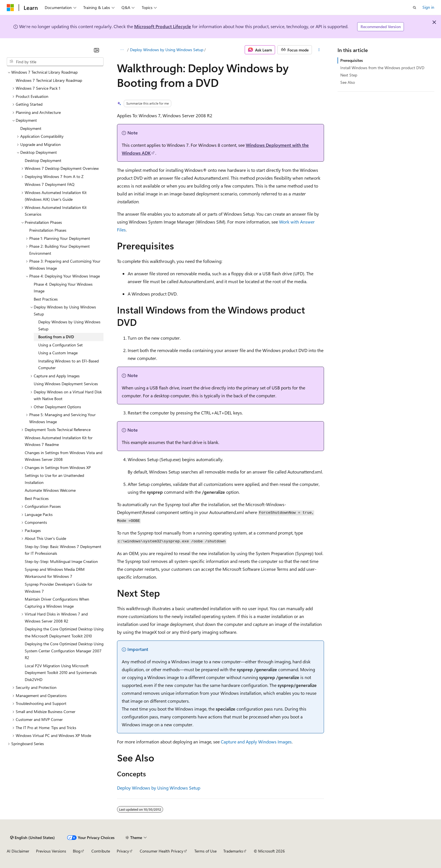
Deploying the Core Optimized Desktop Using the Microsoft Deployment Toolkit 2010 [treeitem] (64, 632)
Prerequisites (352, 60)
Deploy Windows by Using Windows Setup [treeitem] (69, 325)
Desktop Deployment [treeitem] (43, 160)
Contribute (101, 851)
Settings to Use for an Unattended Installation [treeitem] (54, 479)
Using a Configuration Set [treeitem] (60, 345)
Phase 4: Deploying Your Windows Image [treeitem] (63, 288)
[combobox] (55, 62)
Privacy (123, 851)
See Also (348, 82)
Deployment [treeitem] (31, 128)
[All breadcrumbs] (122, 50)
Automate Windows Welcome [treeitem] (50, 490)
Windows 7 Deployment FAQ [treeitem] (50, 184)
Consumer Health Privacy (162, 851)
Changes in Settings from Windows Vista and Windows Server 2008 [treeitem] (64, 456)
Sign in (428, 7)
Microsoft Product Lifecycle (163, 26)
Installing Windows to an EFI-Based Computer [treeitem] (68, 364)
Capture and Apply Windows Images (256, 742)
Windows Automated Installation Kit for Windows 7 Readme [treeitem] (59, 441)
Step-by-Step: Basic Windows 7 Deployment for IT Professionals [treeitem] (63, 550)
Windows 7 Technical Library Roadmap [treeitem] (49, 80)
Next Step (349, 75)
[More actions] (319, 50)
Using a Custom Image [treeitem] (58, 353)
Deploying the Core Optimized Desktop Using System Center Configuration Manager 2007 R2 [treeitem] (64, 651)
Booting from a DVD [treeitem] (56, 337)
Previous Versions (51, 851)
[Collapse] (96, 50)
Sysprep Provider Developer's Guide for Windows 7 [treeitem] (58, 588)
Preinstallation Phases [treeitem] (48, 230)
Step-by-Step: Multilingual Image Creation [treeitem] (61, 561)
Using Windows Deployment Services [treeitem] (66, 384)
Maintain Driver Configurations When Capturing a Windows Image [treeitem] (57, 603)
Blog (77, 851)
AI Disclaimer (18, 851)
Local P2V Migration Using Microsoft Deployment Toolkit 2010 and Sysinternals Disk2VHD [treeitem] (61, 673)
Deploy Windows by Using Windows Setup (167, 50)
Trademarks (233, 851)
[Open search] (415, 8)
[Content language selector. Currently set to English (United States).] (32, 838)
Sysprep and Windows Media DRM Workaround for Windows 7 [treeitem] (55, 573)
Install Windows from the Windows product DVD (382, 68)
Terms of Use (205, 851)
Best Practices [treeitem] (46, 299)
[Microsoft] (10, 8)
